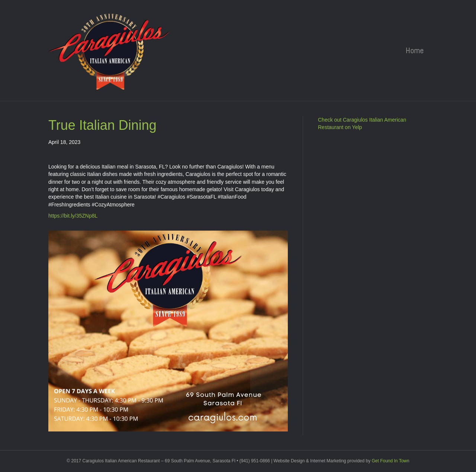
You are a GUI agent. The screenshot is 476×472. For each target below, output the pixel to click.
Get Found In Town (391, 461)
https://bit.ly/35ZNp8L (73, 216)
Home (415, 50)
